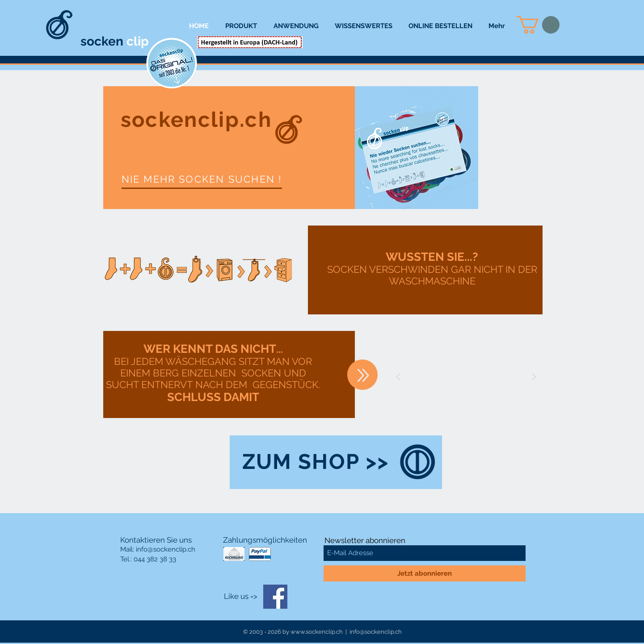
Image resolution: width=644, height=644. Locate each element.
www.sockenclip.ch (317, 632)
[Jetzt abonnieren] (425, 573)
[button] (538, 25)
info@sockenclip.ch (166, 549)
